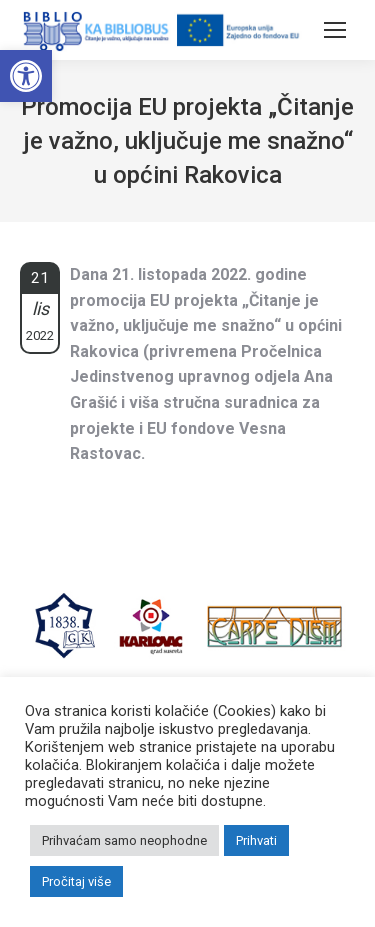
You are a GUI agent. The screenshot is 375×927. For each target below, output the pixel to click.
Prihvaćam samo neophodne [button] (124, 840)
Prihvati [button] (256, 840)
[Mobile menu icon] (335, 30)
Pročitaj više (76, 881)
